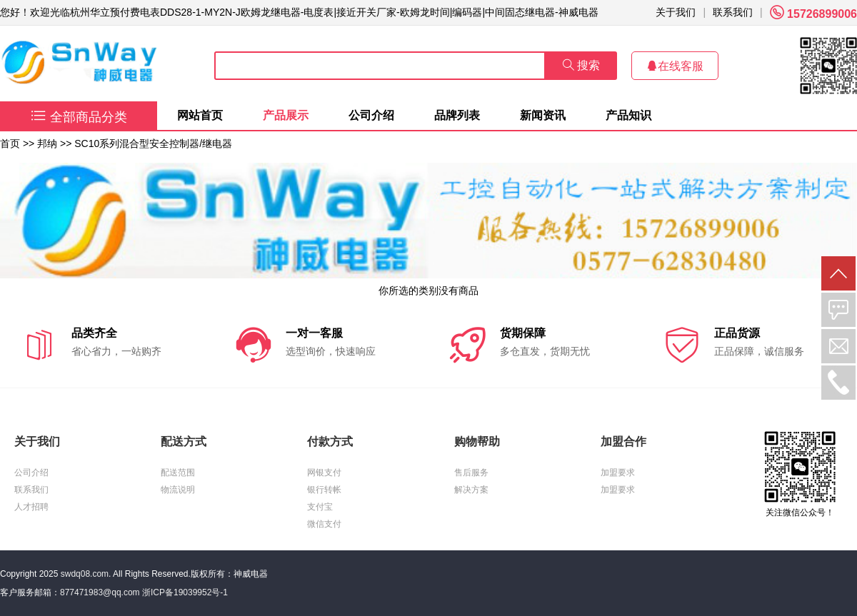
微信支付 (324, 524)
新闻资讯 (543, 115)
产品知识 (628, 115)
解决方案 (471, 490)
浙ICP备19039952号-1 (185, 592)
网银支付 (324, 473)
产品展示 (286, 115)
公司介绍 (371, 115)
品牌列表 (457, 115)
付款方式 (330, 441)
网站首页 (200, 115)
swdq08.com (85, 574)
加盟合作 (623, 441)
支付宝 (320, 507)
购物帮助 (477, 441)
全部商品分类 (79, 117)
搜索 (581, 65)
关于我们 (676, 12)
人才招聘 (31, 507)
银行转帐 (324, 490)
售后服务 (471, 473)
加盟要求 (618, 473)
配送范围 (178, 473)
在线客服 (675, 66)
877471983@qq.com (100, 592)
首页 (10, 143)
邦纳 (47, 143)
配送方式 (184, 441)
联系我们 (733, 12)
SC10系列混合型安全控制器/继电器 (153, 143)
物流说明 (178, 490)
